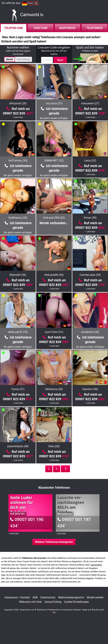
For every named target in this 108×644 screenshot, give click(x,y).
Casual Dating (53, 602)
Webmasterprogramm (71, 598)
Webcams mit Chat (30, 602)
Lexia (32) (90, 161)
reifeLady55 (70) (18, 332)
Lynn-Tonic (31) (54, 332)
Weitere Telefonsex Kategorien (54, 542)
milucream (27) (90, 103)
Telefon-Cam (13, 28)
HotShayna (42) (18, 218)
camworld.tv (96, 565)
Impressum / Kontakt (17, 598)
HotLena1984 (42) (54, 218)
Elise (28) (54, 446)
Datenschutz (48, 598)
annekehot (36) (90, 332)
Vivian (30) (90, 218)
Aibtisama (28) (54, 389)
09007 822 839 (18, 113)
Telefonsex (95, 28)
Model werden (95, 598)
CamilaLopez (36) (90, 275)
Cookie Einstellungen (76, 602)
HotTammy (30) (18, 161)
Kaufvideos (67, 28)
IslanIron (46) (90, 389)
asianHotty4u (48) (18, 446)
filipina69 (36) (18, 275)
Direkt (9, 59)
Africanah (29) (18, 103)
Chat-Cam (41, 28)
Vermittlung (23, 59)
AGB (35, 598)
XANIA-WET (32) (54, 161)
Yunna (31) (18, 389)
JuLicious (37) (54, 103)
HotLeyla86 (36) (54, 275)
